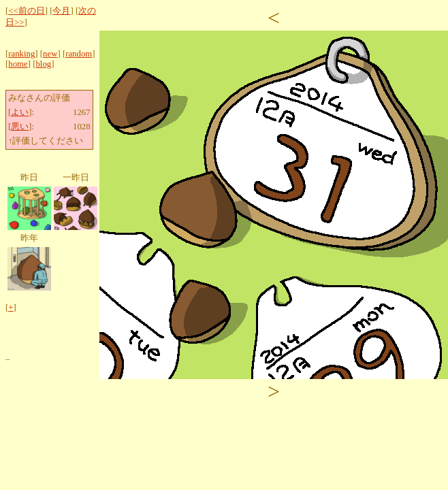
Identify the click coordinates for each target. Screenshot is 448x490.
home (18, 64)
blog (43, 64)
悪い (20, 127)
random (79, 54)
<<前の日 (26, 11)
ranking (21, 54)
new (50, 54)
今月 (61, 11)
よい (20, 112)
